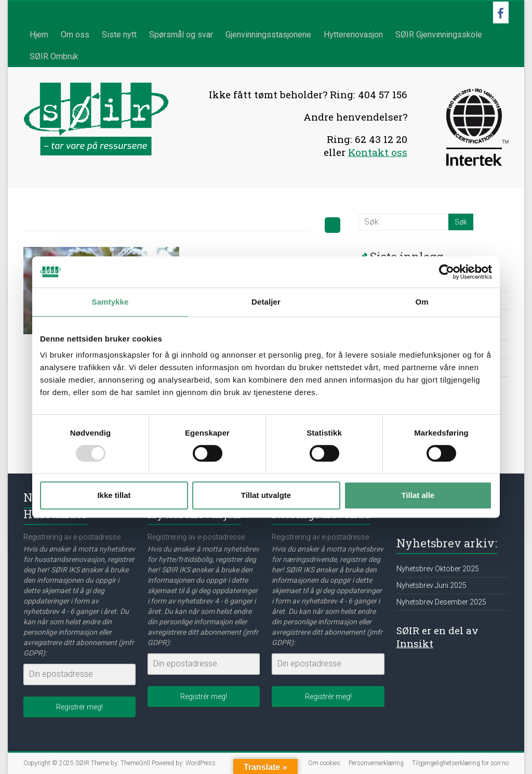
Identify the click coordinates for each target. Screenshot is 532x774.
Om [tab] (422, 302)
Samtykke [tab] (110, 302)
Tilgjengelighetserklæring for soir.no (460, 763)
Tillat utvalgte (266, 495)
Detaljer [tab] (266, 302)
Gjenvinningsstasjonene (268, 35)
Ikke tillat (114, 495)
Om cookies (324, 763)
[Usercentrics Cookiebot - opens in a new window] (447, 272)
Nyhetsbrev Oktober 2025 (438, 569)
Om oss (75, 35)
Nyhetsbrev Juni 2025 (431, 585)
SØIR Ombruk (54, 56)
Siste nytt (119, 35)
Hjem (39, 35)
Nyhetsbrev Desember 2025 (441, 602)
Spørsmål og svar (181, 35)
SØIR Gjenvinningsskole (439, 35)
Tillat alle (418, 495)
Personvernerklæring (376, 763)
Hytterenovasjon (353, 35)
